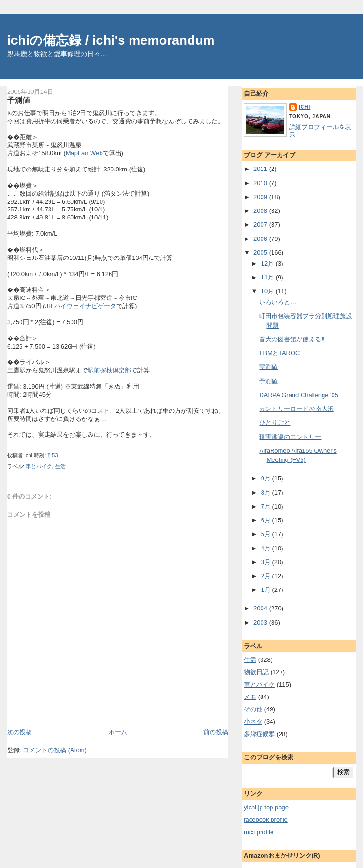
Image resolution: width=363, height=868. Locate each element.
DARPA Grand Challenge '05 (299, 395)
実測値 (268, 367)
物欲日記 (256, 672)
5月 (267, 534)
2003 (261, 623)
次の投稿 (20, 732)
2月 (267, 576)
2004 (261, 608)
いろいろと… (278, 302)
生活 (60, 466)
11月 (268, 277)
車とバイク (39, 466)
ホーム (118, 732)
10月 (268, 291)
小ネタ (253, 722)
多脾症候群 (259, 734)
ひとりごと (275, 423)
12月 (268, 264)
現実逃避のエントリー (290, 437)
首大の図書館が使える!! (292, 339)
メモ (250, 697)
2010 (261, 183)
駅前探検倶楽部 (109, 370)
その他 (253, 709)
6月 (267, 520)
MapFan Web (84, 153)
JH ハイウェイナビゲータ (81, 306)
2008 (261, 211)
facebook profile (266, 820)
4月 (267, 548)
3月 (267, 562)
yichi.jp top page (266, 807)
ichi (304, 107)
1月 (267, 590)
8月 (267, 493)
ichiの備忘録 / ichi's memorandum (111, 40)
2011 (261, 169)
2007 (261, 224)
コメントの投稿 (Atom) (55, 750)
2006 (261, 239)
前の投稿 (216, 732)
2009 (261, 197)
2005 (261, 253)
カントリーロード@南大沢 (296, 409)
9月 (267, 478)
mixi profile (259, 832)
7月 (267, 506)
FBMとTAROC (279, 353)
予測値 (19, 100)
